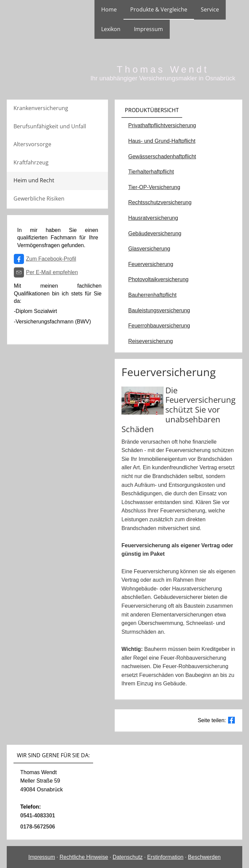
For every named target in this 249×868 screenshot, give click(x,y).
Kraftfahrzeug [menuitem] (31, 162)
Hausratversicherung (153, 218)
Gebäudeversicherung (155, 233)
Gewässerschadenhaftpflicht (162, 156)
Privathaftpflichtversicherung (162, 125)
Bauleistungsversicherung (159, 310)
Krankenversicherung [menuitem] (41, 108)
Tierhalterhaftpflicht (151, 172)
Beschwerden (204, 857)
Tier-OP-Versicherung (154, 187)
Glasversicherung (149, 249)
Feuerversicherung (151, 264)
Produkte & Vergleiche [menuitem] (159, 9)
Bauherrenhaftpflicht (152, 295)
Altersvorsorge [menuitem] (32, 144)
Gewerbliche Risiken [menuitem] (39, 199)
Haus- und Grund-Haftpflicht (162, 141)
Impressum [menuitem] (148, 29)
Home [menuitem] (109, 9)
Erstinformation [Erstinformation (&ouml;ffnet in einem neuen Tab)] (165, 857)
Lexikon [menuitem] (111, 29)
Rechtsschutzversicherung (160, 202)
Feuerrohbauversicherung (159, 326)
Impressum (42, 857)
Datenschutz (128, 857)
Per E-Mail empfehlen (52, 272)
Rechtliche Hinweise (84, 857)
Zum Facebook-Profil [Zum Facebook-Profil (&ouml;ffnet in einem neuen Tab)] (51, 259)
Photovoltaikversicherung (158, 279)
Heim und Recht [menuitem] (34, 180)
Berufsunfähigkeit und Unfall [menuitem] (50, 126)
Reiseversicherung (151, 341)
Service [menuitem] (210, 9)
